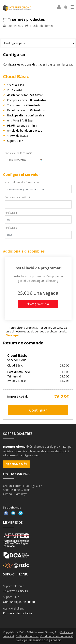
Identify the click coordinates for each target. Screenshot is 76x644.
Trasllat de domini (39, 26)
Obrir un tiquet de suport (19, 602)
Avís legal (22, 640)
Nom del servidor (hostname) (22, 182)
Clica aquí (12, 335)
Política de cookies (27, 636)
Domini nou (13, 26)
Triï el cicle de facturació (18, 153)
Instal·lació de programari (38, 268)
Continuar (38, 410)
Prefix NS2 (11, 228)
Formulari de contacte (18, 613)
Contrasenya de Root (17, 197)
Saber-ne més (16, 464)
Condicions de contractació (57, 636)
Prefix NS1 (11, 213)
